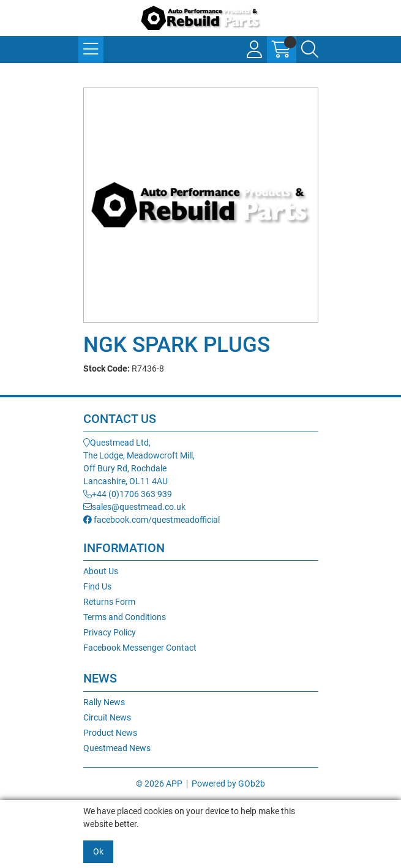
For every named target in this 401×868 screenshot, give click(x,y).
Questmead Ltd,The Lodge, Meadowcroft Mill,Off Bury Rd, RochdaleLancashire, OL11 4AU (139, 462)
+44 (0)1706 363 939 (128, 494)
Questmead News (117, 748)
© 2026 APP (159, 784)
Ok (98, 851)
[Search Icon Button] (310, 50)
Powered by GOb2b (228, 784)
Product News (110, 733)
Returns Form (109, 602)
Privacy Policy (110, 632)
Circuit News (107, 717)
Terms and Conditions (125, 617)
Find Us (97, 586)
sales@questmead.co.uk (134, 507)
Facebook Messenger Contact (140, 648)
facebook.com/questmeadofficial (152, 520)
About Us (101, 571)
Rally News (104, 702)
